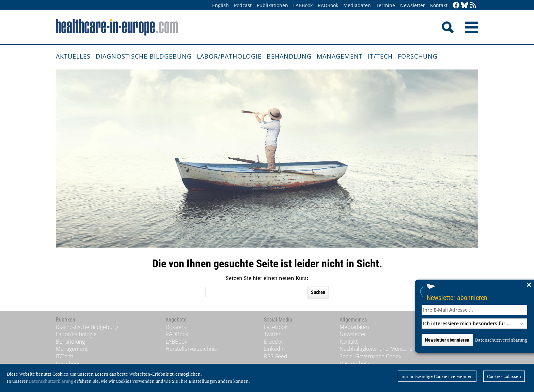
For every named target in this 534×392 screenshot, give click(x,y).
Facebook (276, 327)
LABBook (303, 5)
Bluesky (273, 342)
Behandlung (289, 56)
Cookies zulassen (504, 376)
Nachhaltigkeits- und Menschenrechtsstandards (397, 349)
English (221, 5)
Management (340, 56)
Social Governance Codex (371, 356)
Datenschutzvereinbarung (501, 340)
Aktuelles (73, 56)
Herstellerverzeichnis (191, 349)
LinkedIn (274, 349)
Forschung (418, 56)
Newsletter (413, 5)
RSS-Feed (276, 356)
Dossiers (176, 327)
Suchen (318, 292)
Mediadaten (357, 5)
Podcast (243, 5)
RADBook (328, 5)
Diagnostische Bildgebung (144, 56)
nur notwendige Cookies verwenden (437, 376)
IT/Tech (380, 56)
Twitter (272, 334)
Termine (386, 5)
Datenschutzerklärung (51, 381)
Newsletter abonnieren (457, 297)
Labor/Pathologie (229, 56)
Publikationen (272, 5)
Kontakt (439, 5)
